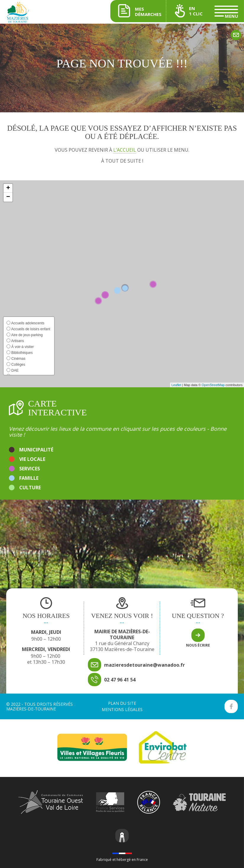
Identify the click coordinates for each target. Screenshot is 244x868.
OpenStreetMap (213, 385)
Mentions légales (122, 709)
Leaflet (176, 385)
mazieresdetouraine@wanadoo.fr (144, 665)
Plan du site (122, 703)
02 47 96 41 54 (120, 680)
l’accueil (125, 150)
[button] (8, 188)
